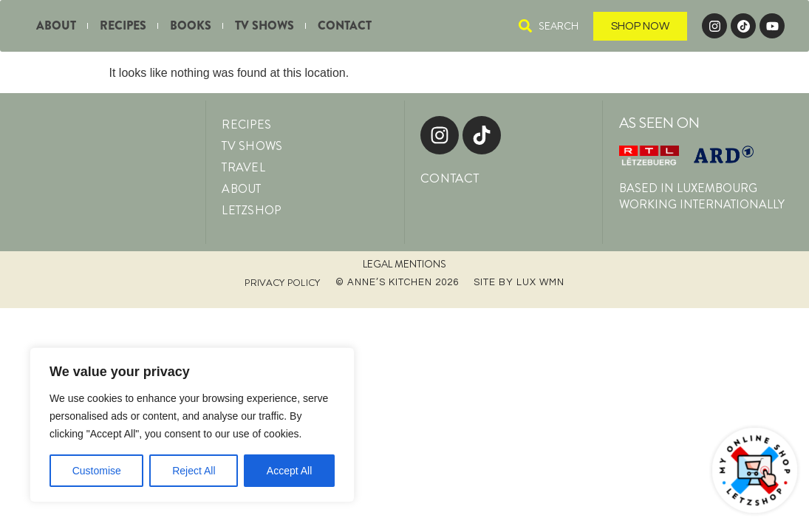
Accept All (289, 471)
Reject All (194, 471)
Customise (97, 471)
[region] (192, 425)
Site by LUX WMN (519, 282)
